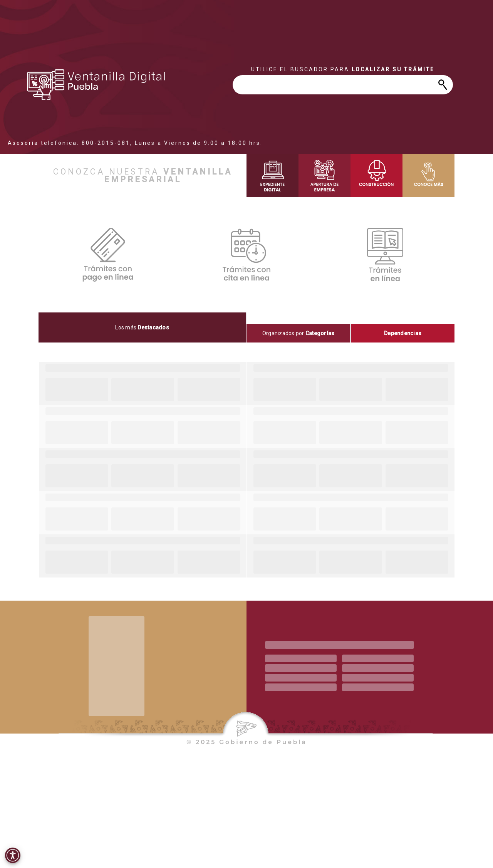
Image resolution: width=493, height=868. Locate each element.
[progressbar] (96, 85)
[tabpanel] (246, 470)
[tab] (143, 327)
